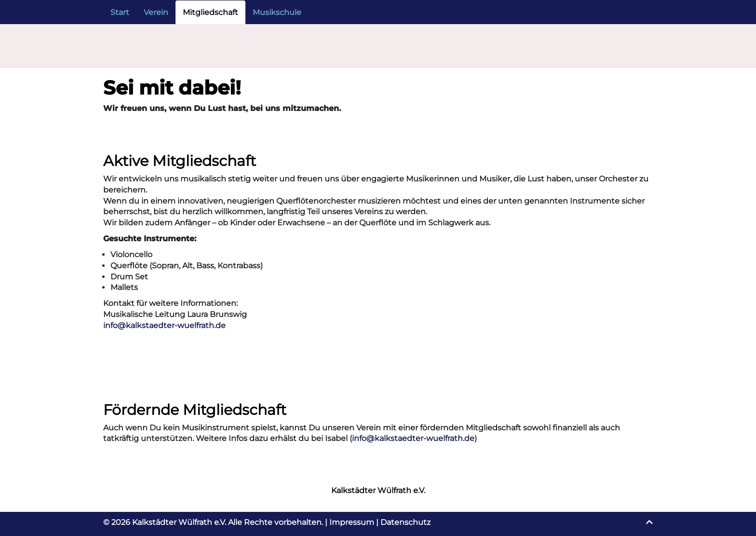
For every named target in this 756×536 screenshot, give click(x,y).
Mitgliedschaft (210, 12)
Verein (156, 12)
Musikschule (277, 12)
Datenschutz (405, 522)
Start (120, 12)
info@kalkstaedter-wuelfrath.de (164, 325)
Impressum (352, 522)
